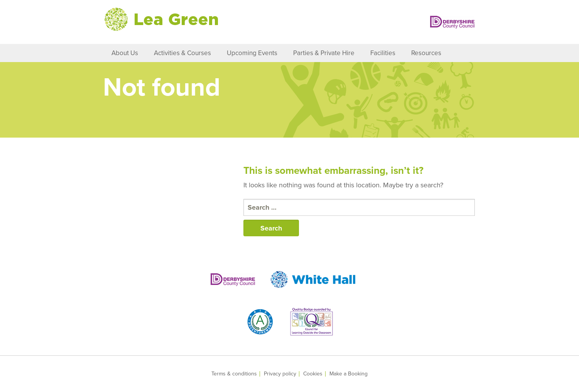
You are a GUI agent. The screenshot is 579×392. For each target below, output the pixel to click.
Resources (426, 53)
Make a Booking (349, 374)
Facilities (383, 53)
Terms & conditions (234, 374)
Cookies (313, 374)
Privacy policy (280, 374)
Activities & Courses (182, 53)
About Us (125, 53)
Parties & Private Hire (324, 53)
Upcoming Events (252, 53)
